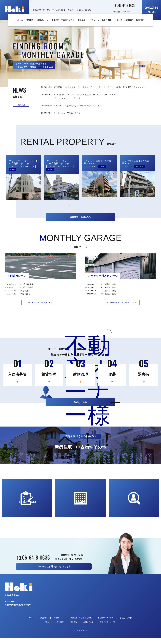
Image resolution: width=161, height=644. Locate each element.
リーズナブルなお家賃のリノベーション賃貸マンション (80, 109)
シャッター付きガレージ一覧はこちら (121, 307)
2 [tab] (75, 209)
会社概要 (129, 20)
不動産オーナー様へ (86, 20)
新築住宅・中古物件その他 (63, 20)
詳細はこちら (80, 407)
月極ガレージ (43, 20)
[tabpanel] (24, 181)
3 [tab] (80, 209)
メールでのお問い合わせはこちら (54, 572)
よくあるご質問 (105, 20)
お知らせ (118, 20)
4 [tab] (85, 209)
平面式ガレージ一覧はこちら (40, 307)
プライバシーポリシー (109, 628)
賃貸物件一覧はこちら (80, 221)
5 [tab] (90, 209)
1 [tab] (70, 209)
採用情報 (140, 20)
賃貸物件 (30, 20)
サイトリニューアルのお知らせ (68, 117)
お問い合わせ (151, 9)
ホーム (20, 20)
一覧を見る (21, 105)
